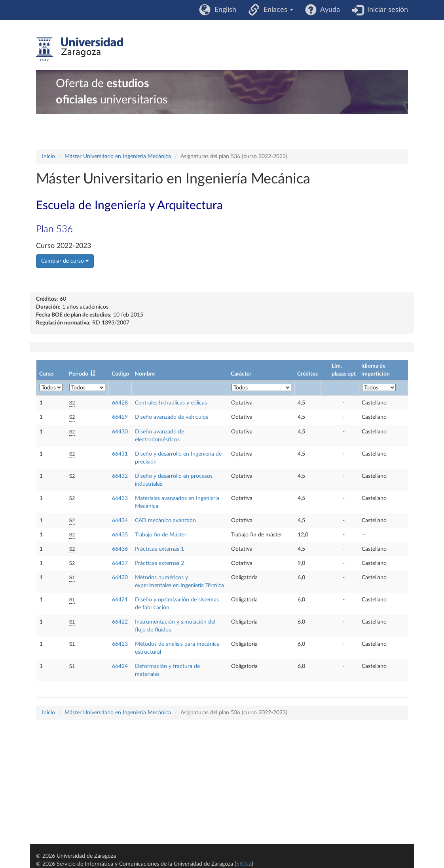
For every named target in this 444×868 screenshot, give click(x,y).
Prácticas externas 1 (159, 549)
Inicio (48, 156)
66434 (120, 521)
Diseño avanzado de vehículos (172, 417)
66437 (120, 563)
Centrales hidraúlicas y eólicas (171, 403)
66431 (120, 454)
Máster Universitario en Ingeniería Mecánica (118, 156)
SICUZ (244, 864)
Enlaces (276, 10)
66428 (120, 403)
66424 (120, 666)
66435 (120, 535)
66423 (120, 644)
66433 (120, 498)
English (223, 10)
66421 (120, 600)
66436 (120, 549)
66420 (120, 578)
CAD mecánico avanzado (165, 521)
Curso (46, 374)
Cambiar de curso (65, 261)
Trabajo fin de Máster (161, 535)
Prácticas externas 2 (159, 563)
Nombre (145, 374)
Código (120, 374)
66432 (120, 476)
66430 (120, 432)
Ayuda (328, 10)
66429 (120, 417)
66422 (120, 622)
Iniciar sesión (386, 10)
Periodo (79, 374)
